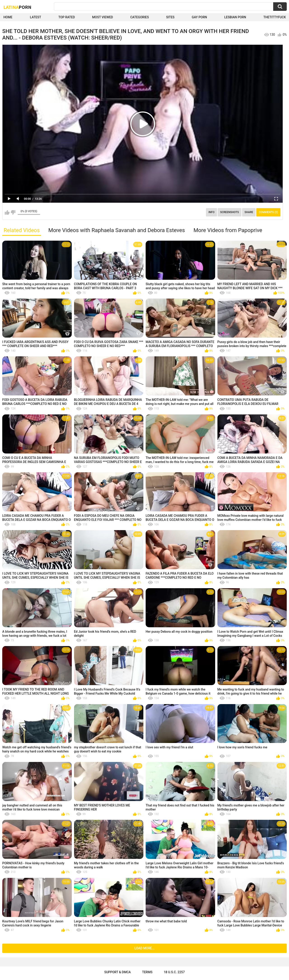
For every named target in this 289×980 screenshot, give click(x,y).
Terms (147, 972)
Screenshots (230, 212)
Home (8, 17)
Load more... (145, 948)
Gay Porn (199, 17)
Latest (35, 17)
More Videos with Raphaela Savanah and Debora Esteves (117, 230)
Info (211, 212)
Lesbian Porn (235, 17)
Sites (170, 17)
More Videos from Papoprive (228, 230)
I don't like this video (13, 212)
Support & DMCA (118, 972)
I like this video (7, 212)
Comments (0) (268, 212)
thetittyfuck (275, 17)
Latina (17, 7)
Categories (140, 17)
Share (249, 212)
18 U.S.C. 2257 (174, 972)
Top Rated (66, 17)
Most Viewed (103, 17)
